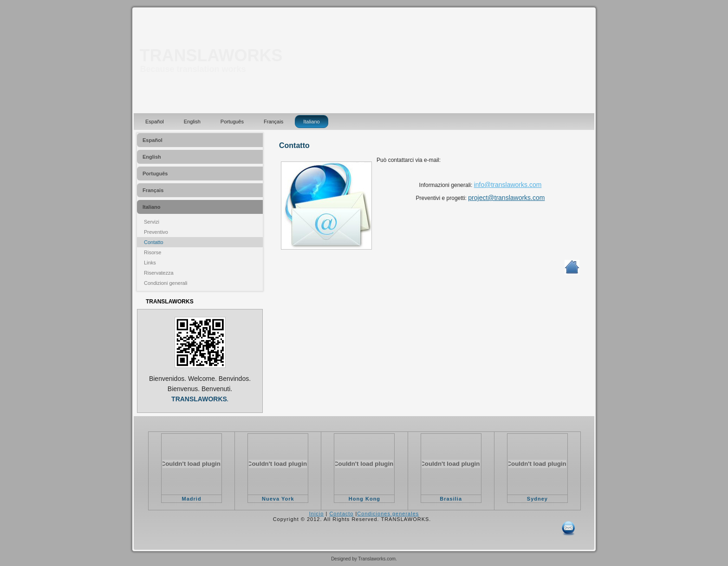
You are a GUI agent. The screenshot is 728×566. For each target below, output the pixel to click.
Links (150, 263)
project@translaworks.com (506, 198)
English (192, 122)
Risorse (153, 252)
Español (155, 122)
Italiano (311, 122)
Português (232, 122)
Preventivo (156, 232)
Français (273, 122)
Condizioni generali (166, 283)
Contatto (154, 242)
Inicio (317, 514)
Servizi (152, 222)
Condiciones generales (388, 514)
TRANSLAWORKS (211, 55)
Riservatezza (159, 273)
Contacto (341, 514)
